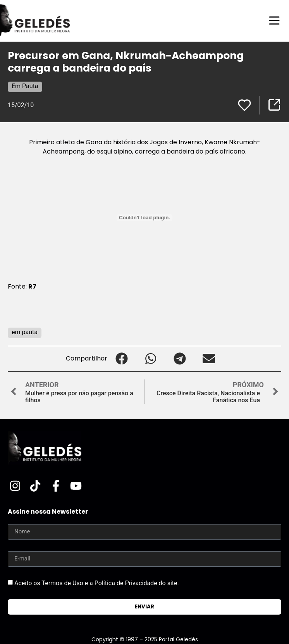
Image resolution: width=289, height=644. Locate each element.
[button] (122, 359)
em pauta (25, 332)
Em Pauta (25, 86)
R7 (32, 286)
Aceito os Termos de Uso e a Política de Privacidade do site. (97, 583)
